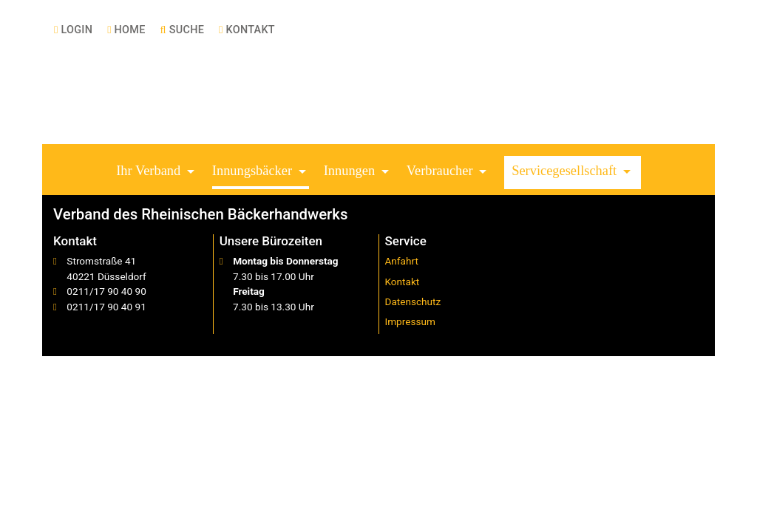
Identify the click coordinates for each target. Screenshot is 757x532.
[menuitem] (73, 30)
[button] (157, 173)
